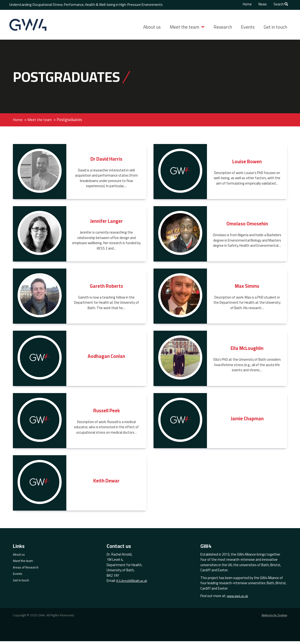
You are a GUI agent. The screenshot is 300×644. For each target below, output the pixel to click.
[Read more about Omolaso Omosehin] (180, 236)
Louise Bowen (247, 164)
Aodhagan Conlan (107, 359)
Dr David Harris (106, 161)
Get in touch (275, 27)
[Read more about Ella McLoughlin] (180, 360)
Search (281, 4)
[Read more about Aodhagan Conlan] (40, 360)
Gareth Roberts (106, 289)
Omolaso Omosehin (247, 226)
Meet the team (184, 27)
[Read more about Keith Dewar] (40, 485)
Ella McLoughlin (247, 351)
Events (248, 27)
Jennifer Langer (107, 224)
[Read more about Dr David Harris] (40, 174)
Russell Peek (107, 413)
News (263, 4)
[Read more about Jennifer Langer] (40, 236)
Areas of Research (26, 570)
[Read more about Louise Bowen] (180, 174)
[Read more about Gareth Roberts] (40, 298)
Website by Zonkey (273, 618)
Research (223, 27)
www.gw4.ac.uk (238, 599)
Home (247, 4)
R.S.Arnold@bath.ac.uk (133, 584)
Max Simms (247, 289)
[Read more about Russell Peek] (40, 423)
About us (152, 27)
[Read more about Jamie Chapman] (180, 423)
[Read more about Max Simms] (180, 298)
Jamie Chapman (247, 421)
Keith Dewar (107, 483)
